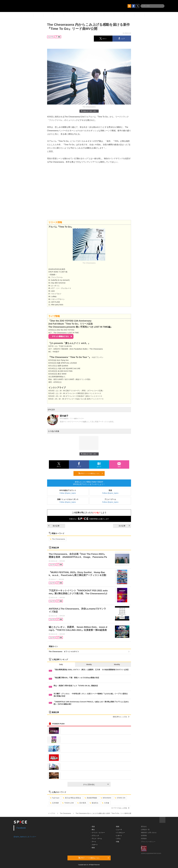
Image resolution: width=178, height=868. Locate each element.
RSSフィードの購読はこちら (91, 473)
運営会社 (144, 827)
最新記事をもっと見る (121, 717)
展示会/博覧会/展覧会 (72, 798)
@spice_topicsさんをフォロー (25, 837)
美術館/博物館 (91, 798)
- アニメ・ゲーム (96, 839)
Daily (61, 664)
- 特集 (117, 842)
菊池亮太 (94, 803)
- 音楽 (93, 827)
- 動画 (117, 827)
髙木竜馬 (82, 803)
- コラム (118, 839)
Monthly (117, 664)
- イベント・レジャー (98, 833)
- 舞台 (93, 830)
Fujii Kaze (55, 798)
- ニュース (119, 830)
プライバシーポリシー (148, 842)
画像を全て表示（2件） (89, 111)
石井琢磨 (54, 803)
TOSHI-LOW (68, 803)
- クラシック (95, 836)
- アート (94, 842)
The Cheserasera (57, 539)
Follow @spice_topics (68, 493)
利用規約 (144, 839)
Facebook (21, 828)
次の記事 (124, 526)
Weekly (89, 664)
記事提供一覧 (145, 830)
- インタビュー (120, 833)
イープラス (52, 813)
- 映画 (93, 848)
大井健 (106, 803)
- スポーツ (94, 845)
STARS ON (120, 798)
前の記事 (54, 526)
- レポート (119, 836)
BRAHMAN (106, 798)
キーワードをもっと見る (120, 808)
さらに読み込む (96, 784)
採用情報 (144, 836)
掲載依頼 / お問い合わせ (149, 833)
